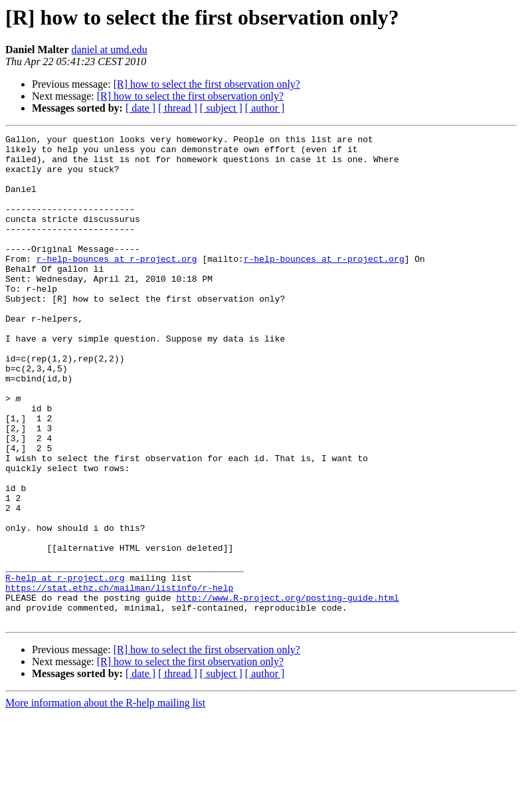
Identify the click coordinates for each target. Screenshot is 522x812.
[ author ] (265, 108)
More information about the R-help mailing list (105, 800)
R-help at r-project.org (65, 667)
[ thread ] (178, 108)
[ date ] (140, 108)
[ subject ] (221, 108)
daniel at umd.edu (110, 50)
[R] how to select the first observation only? (207, 84)
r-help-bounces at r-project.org (117, 284)
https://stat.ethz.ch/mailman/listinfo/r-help (119, 679)
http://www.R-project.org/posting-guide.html (287, 691)
